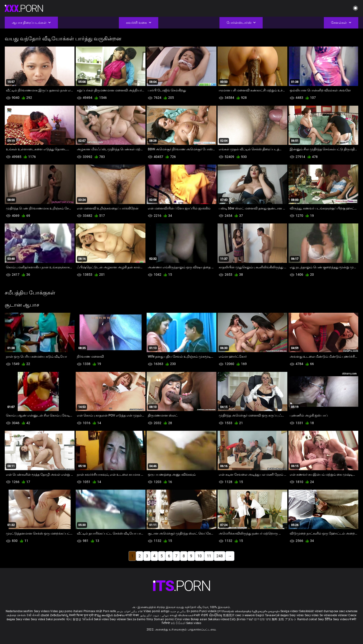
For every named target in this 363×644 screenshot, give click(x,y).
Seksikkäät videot (311, 611)
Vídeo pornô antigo (156, 611)
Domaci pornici (164, 619)
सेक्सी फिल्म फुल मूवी (81, 615)
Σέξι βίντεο (238, 619)
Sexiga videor (290, 611)
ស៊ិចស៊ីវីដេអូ (216, 615)
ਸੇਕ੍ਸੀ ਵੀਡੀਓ (201, 615)
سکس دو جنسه (178, 611)
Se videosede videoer (334, 615)
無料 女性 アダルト (284, 619)
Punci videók (208, 611)
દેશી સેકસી (33, 615)
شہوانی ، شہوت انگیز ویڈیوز (155, 615)
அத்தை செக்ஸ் (16, 615)
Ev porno (193, 611)
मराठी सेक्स (133, 615)
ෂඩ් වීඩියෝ (178, 623)
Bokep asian (199, 619)
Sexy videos (42, 611)
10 (200, 556)
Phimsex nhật (93, 611)
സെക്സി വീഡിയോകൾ (182, 615)
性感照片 (229, 615)
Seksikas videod (219, 619)
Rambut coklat (307, 619)
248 (220, 556)
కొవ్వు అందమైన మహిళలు (110, 615)
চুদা (219, 611)
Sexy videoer (118, 619)
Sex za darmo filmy (140, 619)
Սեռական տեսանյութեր (237, 611)
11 (209, 556)
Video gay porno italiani (66, 611)
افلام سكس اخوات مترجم (130, 611)
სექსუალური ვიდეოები (266, 611)
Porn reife (109, 611)
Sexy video (297, 615)
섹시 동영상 (74, 619)
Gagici (260, 615)
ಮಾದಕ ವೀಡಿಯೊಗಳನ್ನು (55, 615)
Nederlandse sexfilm (19, 611)
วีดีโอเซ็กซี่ (88, 619)
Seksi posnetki (56, 619)
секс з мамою (245, 615)
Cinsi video (183, 619)
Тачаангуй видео (277, 615)
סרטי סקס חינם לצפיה (259, 619)
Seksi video (102, 619)
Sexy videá (38, 619)
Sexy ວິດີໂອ (326, 619)
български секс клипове (341, 611)
